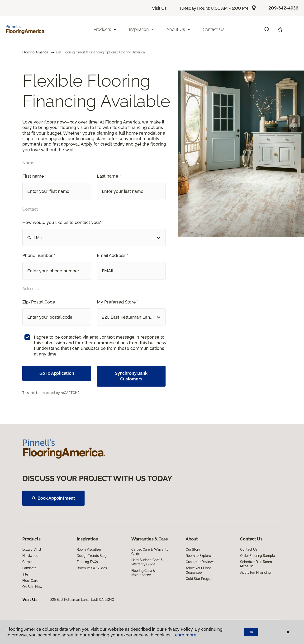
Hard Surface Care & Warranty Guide (147, 562)
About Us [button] (179, 29)
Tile (25, 574)
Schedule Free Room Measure (256, 564)
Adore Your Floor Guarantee (198, 570)
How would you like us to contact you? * (63, 222)
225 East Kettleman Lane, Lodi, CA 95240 (82, 600)
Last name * (109, 176)
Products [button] (105, 29)
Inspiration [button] (142, 29)
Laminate (29, 568)
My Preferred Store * (118, 302)
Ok (251, 632)
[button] (267, 29)
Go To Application (57, 373)
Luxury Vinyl (32, 549)
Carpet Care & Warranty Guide (150, 552)
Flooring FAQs (87, 562)
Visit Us (159, 8)
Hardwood (30, 556)
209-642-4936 (283, 8)
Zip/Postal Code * (40, 302)
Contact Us (214, 29)
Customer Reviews (200, 562)
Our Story (193, 549)
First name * (34, 176)
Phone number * (39, 255)
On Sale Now (32, 587)
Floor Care (30, 581)
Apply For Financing (255, 573)
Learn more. (185, 635)
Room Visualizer (89, 549)
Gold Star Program (200, 579)
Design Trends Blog (92, 556)
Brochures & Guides (92, 568)
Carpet (28, 562)
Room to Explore (198, 556)
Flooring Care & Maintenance (143, 573)
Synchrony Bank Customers (131, 376)
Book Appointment (53, 498)
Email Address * (112, 255)
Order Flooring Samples (258, 556)
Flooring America (35, 52)
